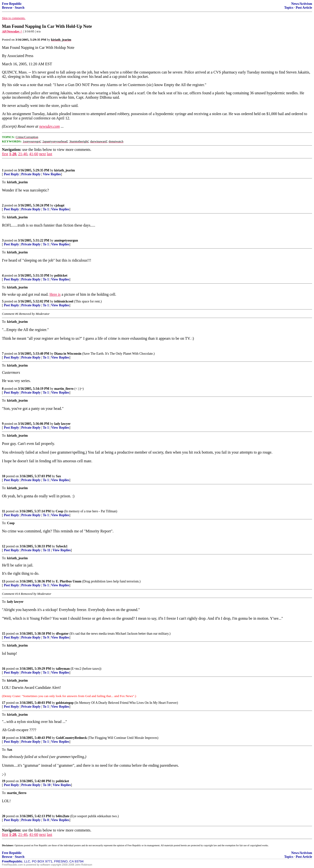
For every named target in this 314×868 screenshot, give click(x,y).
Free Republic (12, 4)
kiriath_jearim (65, 170)
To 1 (46, 209)
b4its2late (63, 816)
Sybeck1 (62, 546)
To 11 (47, 550)
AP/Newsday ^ (12, 31)
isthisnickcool (64, 301)
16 (4, 669)
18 (4, 738)
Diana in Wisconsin (68, 354)
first (5, 154)
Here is (55, 294)
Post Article (304, 8)
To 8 (46, 820)
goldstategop (65, 703)
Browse (7, 8)
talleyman (63, 669)
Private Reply (31, 174)
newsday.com (50, 126)
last (49, 154)
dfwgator (62, 634)
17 (4, 703)
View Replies (52, 174)
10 (4, 476)
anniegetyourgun (66, 240)
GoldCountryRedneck (71, 738)
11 (4, 511)
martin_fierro (64, 389)
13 (4, 581)
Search (20, 8)
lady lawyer (62, 424)
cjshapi (59, 205)
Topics (289, 8)
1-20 (13, 154)
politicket (61, 276)
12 (4, 546)
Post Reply (11, 174)
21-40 (23, 154)
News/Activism (302, 4)
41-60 (34, 154)
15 (4, 634)
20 (4, 816)
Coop (59, 511)
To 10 (47, 785)
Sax (58, 476)
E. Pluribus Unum (69, 581)
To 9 (46, 637)
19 (4, 781)
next (43, 154)
